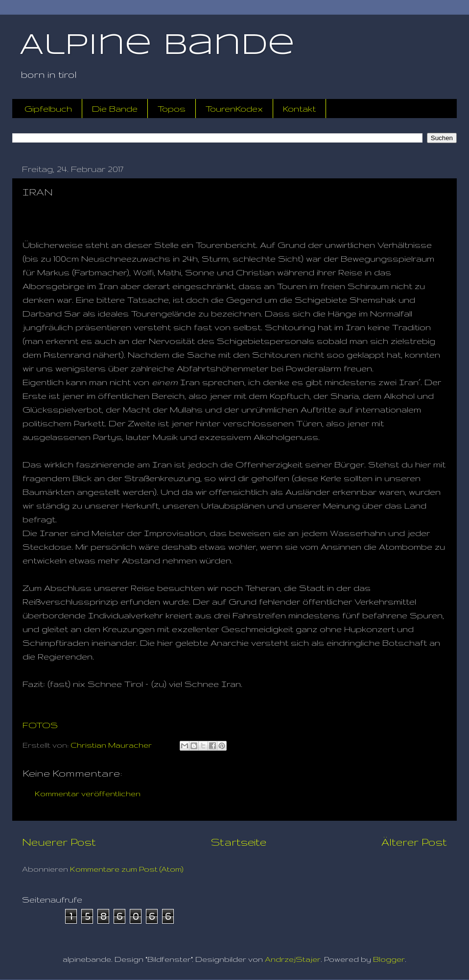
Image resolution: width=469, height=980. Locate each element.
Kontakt (299, 109)
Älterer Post (414, 842)
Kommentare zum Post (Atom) (127, 869)
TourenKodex (234, 109)
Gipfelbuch (48, 109)
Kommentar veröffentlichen (88, 794)
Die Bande (115, 109)
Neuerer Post (59, 842)
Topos (172, 109)
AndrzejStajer (293, 959)
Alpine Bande (157, 46)
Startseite (239, 842)
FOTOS (40, 725)
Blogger (389, 959)
